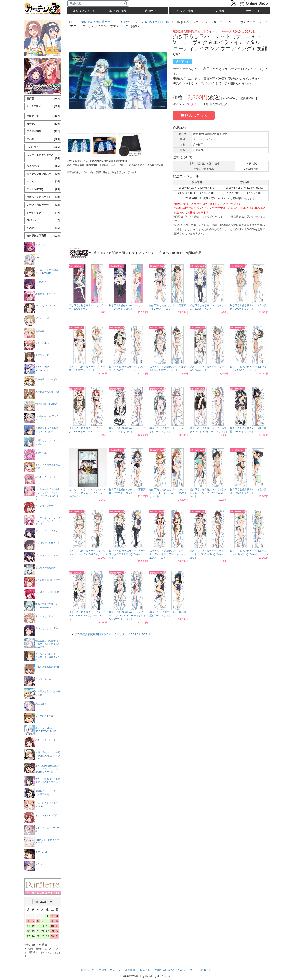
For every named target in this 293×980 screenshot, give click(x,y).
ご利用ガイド (151, 11)
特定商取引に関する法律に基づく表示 (163, 970)
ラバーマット (43, 147)
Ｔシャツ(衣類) (43, 189)
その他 (43, 228)
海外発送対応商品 (43, 236)
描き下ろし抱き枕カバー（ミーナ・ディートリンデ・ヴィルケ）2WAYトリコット (168, 554)
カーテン (43, 124)
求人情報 (219, 11)
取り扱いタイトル (109, 970)
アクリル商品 (43, 132)
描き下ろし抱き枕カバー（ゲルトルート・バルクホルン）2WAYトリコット (209, 554)
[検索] (126, 3)
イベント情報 (185, 11)
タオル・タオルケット (43, 197)
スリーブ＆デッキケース (43, 157)
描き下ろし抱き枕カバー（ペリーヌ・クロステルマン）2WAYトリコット (128, 554)
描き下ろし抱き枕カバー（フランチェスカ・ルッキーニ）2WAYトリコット (209, 493)
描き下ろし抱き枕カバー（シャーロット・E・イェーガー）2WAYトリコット (168, 493)
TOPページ (87, 970)
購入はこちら (194, 115)
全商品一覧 (43, 116)
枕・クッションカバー (43, 174)
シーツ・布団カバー (43, 205)
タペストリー (43, 139)
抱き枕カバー (43, 166)
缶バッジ (43, 220)
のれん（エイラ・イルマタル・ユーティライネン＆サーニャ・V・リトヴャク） (88, 493)
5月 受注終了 (43, 106)
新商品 (43, 99)
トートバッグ (43, 213)
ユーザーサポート (201, 970)
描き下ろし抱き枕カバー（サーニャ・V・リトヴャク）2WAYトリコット (88, 616)
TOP (70, 22)
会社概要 (130, 970)
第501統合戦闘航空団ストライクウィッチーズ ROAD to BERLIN (125, 22)
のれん (43, 182)
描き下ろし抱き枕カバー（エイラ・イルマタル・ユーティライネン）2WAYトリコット (127, 616)
